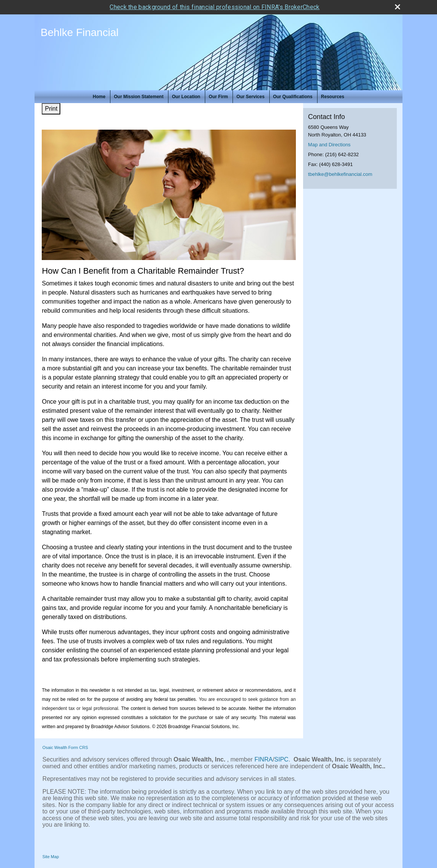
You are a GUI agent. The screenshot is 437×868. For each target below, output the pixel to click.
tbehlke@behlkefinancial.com (340, 174)
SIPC (281, 759)
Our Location (186, 97)
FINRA (264, 759)
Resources (332, 97)
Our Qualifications (293, 97)
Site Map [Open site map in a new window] (51, 857)
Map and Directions (329, 145)
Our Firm (218, 97)
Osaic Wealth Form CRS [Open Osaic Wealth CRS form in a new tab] (65, 747)
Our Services (250, 97)
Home (99, 97)
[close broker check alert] (398, 7)
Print (51, 109)
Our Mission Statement (139, 97)
